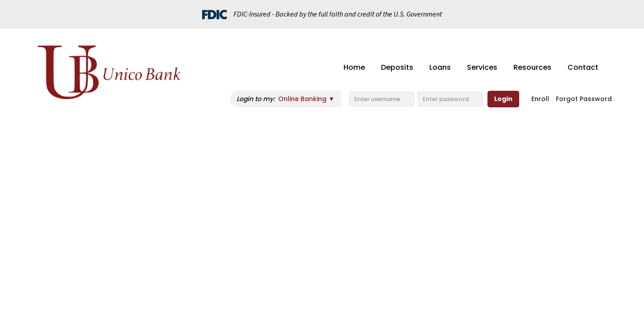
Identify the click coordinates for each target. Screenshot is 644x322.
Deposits (397, 67)
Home (354, 67)
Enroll (540, 99)
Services (482, 67)
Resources (532, 67)
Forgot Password (584, 99)
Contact (583, 67)
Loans (440, 67)
